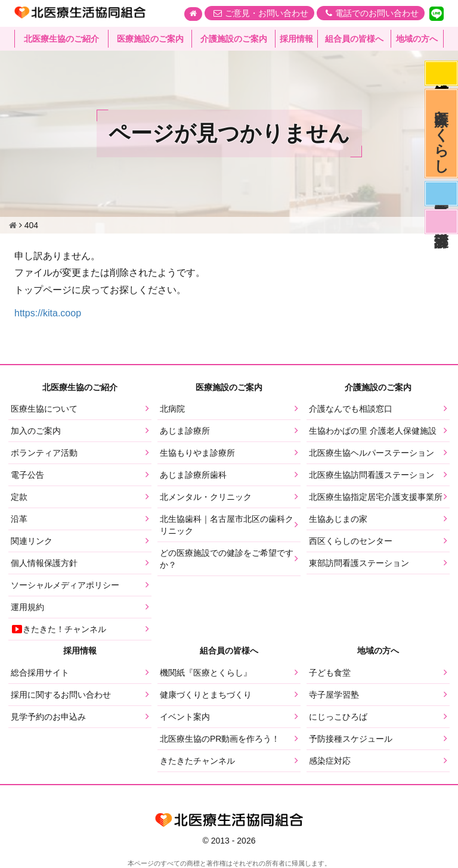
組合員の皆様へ (354, 39)
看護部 (441, 222)
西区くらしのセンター (351, 541)
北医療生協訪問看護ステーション (372, 475)
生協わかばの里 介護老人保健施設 (373, 431)
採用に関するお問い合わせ (61, 695)
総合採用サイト (40, 673)
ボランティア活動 (44, 453)
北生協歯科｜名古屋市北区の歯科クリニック (227, 525)
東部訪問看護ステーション (359, 563)
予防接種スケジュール (351, 739)
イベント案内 (185, 717)
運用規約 (27, 607)
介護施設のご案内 (234, 39)
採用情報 (296, 39)
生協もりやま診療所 (197, 453)
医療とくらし (442, 133)
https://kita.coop (48, 313)
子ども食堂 (330, 673)
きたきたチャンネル (197, 761)
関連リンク (32, 541)
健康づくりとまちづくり (206, 695)
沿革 (19, 519)
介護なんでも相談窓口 (351, 409)
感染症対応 (441, 73)
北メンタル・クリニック (206, 497)
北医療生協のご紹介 (61, 39)
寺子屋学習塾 (334, 695)
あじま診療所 (185, 431)
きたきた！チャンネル (58, 629)
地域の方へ (417, 39)
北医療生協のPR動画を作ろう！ (220, 739)
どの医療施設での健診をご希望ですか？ (227, 559)
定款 (19, 497)
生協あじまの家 (338, 519)
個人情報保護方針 (44, 563)
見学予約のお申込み (48, 717)
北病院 (172, 409)
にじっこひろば (338, 717)
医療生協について (44, 409)
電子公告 (27, 475)
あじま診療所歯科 (193, 475)
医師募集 (441, 194)
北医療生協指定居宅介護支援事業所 (376, 497)
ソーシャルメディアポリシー (65, 585)
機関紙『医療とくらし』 (206, 673)
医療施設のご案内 (150, 39)
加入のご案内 (36, 431)
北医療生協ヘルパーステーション (372, 453)
